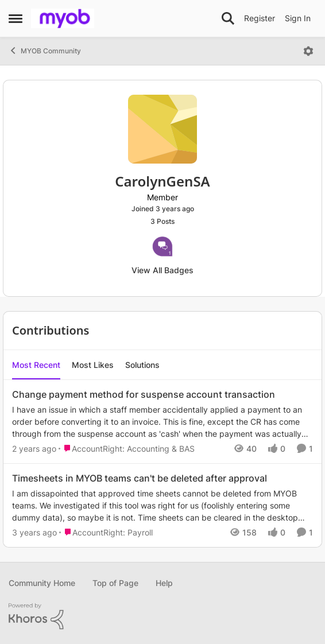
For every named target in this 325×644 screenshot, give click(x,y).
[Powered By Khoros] (162, 616)
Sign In (298, 18)
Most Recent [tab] (36, 365)
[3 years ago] (34, 532)
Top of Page (115, 583)
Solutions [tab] (142, 365)
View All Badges (162, 270)
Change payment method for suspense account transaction (144, 394)
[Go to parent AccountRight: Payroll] (106, 532)
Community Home (42, 583)
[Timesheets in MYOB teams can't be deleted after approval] (162, 505)
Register (260, 18)
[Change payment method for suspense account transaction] (162, 422)
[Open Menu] (308, 51)
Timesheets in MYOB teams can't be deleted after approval (140, 478)
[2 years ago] (34, 449)
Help (164, 583)
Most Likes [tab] (93, 365)
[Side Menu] (16, 18)
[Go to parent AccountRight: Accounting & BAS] (127, 449)
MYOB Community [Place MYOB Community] (45, 51)
